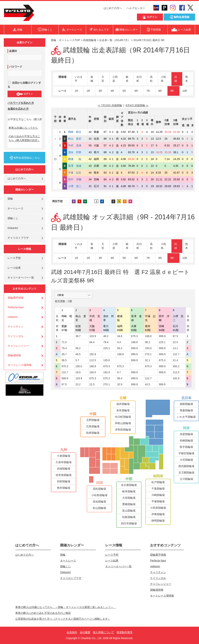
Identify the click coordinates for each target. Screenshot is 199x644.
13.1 (175, 348)
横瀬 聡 (77, 159)
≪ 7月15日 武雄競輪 (110, 105)
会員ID (13, 51)
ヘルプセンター (136, 8)
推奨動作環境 (124, 632)
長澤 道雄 (77, 166)
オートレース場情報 (20, 365)
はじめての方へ (113, 8)
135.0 (106, 360)
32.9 (120, 384)
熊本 (187, 79)
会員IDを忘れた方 (18, 109)
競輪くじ (13, 218)
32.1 (148, 360)
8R (160, 91)
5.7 (77, 360)
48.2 (106, 336)
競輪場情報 (14, 355)
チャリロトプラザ (18, 238)
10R (185, 91)
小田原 (115, 79)
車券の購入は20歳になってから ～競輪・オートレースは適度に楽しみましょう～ (66, 607)
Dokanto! (13, 228)
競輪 (10, 199)
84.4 (92, 342)
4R (112, 91)
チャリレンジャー (18, 346)
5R (124, 91)
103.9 (93, 336)
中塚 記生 (77, 173)
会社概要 (85, 632)
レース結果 (14, 268)
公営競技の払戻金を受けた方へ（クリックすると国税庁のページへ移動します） (63, 619)
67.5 (175, 336)
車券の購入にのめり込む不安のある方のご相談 (43, 613)
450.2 (176, 366)
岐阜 (127, 79)
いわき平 (79, 79)
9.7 (119, 372)
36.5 (64, 360)
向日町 (139, 79)
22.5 (175, 342)
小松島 (164, 79)
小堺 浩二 (77, 186)
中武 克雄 (77, 145)
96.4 (120, 378)
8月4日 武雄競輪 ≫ (137, 105)
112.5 (93, 360)
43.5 (148, 384)
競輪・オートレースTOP (65, 40)
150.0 (148, 348)
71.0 (64, 342)
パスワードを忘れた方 (21, 103)
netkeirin (13, 317)
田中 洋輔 (77, 179)
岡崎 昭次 (77, 132)
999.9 (162, 336)
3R (100, 91)
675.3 (134, 336)
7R (148, 91)
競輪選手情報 (16, 298)
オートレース (15, 208)
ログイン (24, 94)
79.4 (106, 342)
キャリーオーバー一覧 (21, 278)
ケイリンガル (16, 336)
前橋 (92, 79)
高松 (151, 79)
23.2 (78, 384)
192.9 (93, 354)
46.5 (78, 354)
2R (88, 91)
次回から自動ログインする (24, 85)
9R (172, 91)
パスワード (16, 67)
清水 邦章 (77, 152)
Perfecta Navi (16, 307)
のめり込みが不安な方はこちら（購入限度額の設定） (24, 138)
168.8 (148, 336)
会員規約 (72, 632)
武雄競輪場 (90, 40)
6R (136, 91)
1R (76, 91)
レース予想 (14, 258)
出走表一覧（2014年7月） (115, 40)
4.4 (119, 342)
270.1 (148, 354)
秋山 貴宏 (77, 139)
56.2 (148, 342)
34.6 (120, 336)
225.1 (162, 342)
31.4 (175, 360)
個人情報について (103, 632)
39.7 (78, 336)
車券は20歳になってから (23, 128)
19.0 (78, 372)
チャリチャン (16, 327)
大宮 (103, 79)
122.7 (176, 354)
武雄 (176, 79)
